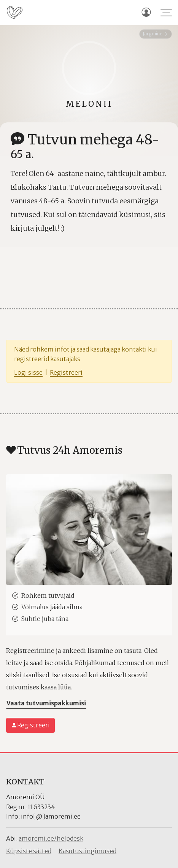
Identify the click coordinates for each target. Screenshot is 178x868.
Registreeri (66, 372)
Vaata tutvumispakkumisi (46, 703)
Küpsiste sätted (29, 851)
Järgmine (156, 34)
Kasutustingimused (87, 851)
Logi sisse (28, 372)
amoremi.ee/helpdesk (51, 838)
